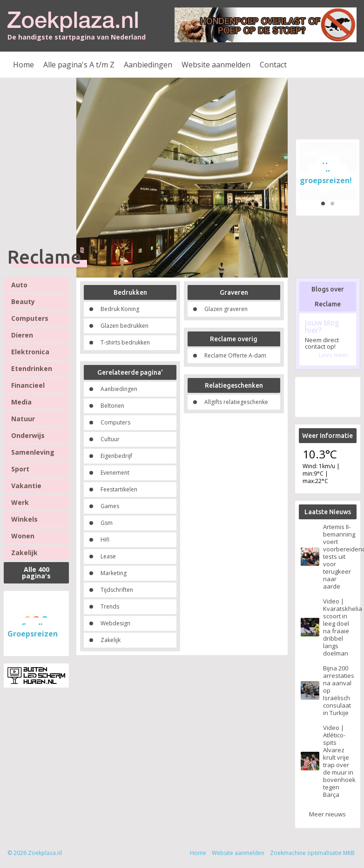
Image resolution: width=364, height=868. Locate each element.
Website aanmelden (216, 65)
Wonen (23, 536)
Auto (19, 285)
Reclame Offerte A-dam (235, 355)
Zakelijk (24, 553)
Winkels (24, 519)
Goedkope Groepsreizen (33, 630)
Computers (30, 318)
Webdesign (115, 623)
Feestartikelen (119, 489)
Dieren (22, 335)
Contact (273, 65)
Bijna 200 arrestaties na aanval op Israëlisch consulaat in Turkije (339, 690)
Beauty (23, 301)
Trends (110, 606)
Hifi (105, 540)
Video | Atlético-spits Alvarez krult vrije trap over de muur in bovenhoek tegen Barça (339, 761)
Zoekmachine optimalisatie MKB (312, 853)
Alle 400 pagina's (36, 573)
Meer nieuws (327, 814)
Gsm (107, 523)
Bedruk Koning (120, 309)
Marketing (114, 573)
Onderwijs (28, 435)
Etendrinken (32, 368)
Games (110, 506)
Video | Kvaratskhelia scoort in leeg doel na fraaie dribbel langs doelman (339, 627)
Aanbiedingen (148, 65)
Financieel (28, 385)
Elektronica (30, 352)
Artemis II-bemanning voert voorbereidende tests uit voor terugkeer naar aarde (339, 557)
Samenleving (33, 452)
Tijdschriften (117, 590)
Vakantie (26, 486)
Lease (108, 556)
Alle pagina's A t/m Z (79, 65)
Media (21, 402)
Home (24, 65)
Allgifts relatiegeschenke (236, 402)
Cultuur (110, 439)
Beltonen (112, 406)
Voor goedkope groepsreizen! (326, 173)
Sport (20, 469)
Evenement (115, 473)
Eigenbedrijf (116, 456)
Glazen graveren (226, 309)
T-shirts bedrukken (125, 342)
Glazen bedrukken (125, 326)
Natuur (23, 419)
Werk (20, 502)
